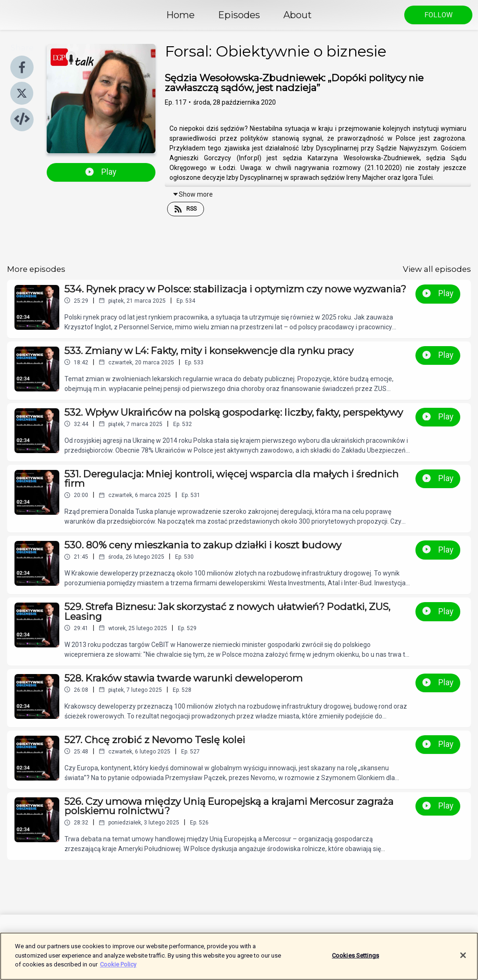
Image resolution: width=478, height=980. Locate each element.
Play (101, 172)
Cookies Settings (355, 960)
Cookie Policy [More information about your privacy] (118, 969)
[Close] (463, 960)
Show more (193, 194)
